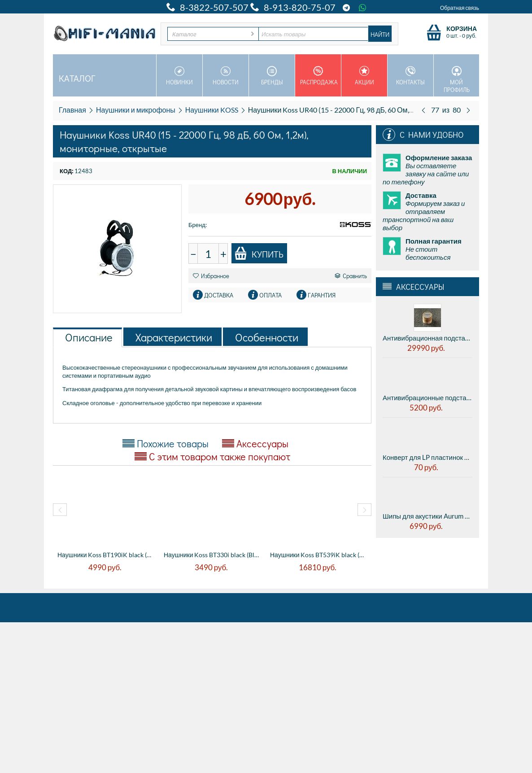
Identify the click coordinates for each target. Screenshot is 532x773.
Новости (226, 76)
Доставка (219, 295)
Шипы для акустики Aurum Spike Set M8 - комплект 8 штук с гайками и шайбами (427, 516)
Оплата (270, 295)
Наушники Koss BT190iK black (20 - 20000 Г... (106, 555)
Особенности (267, 337)
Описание (89, 337)
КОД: (66, 171)
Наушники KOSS (212, 110)
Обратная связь (460, 8)
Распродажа (319, 76)
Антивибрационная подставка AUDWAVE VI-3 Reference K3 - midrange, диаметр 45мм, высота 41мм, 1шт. (427, 338)
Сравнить (351, 276)
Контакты (410, 76)
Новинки (179, 76)
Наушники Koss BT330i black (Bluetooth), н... (212, 555)
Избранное (211, 276)
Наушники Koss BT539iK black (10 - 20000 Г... (319, 555)
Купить (259, 253)
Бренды (272, 76)
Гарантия (322, 295)
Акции (364, 76)
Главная (72, 110)
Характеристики (174, 337)
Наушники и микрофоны (136, 110)
